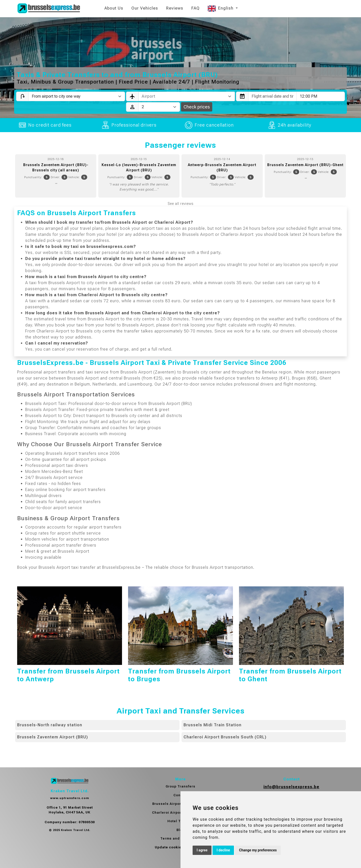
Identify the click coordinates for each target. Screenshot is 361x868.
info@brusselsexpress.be (291, 787)
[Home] (49, 9)
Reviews (175, 8)
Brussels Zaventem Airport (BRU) (53, 737)
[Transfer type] (77, 96)
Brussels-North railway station (50, 725)
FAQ (195, 8)
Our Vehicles (145, 8)
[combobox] (187, 96)
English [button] (221, 8)
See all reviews (180, 204)
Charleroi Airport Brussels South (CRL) (225, 737)
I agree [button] (202, 850)
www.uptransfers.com (70, 798)
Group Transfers (180, 786)
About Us (114, 8)
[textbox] (184, 96)
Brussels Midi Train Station (213, 725)
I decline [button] (223, 850)
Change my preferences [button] (258, 850)
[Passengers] (159, 107)
